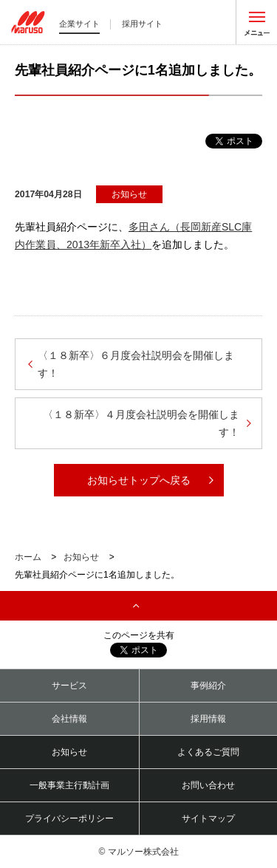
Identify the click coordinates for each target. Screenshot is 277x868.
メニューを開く (256, 22)
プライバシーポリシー (69, 819)
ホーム (28, 557)
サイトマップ (208, 819)
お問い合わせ (208, 785)
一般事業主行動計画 (69, 785)
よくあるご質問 (208, 752)
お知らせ (81, 557)
